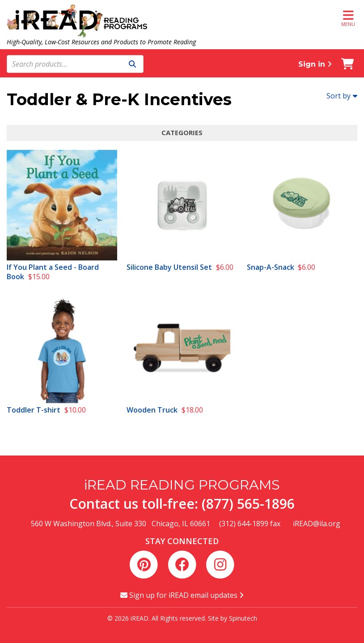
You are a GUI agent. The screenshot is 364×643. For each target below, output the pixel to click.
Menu (348, 18)
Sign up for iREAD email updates (182, 595)
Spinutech (243, 618)
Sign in (315, 64)
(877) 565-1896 (248, 504)
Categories (182, 132)
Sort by (342, 96)
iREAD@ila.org (317, 524)
